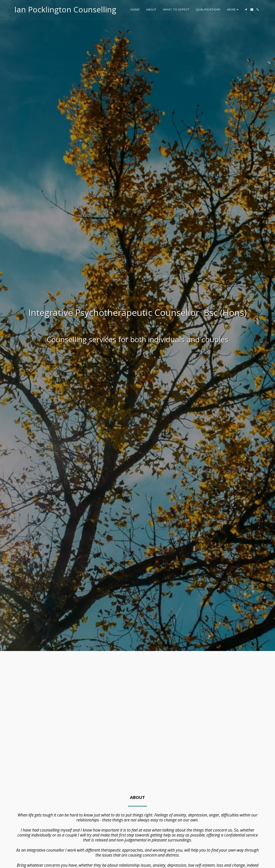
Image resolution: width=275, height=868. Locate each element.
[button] (246, 9)
